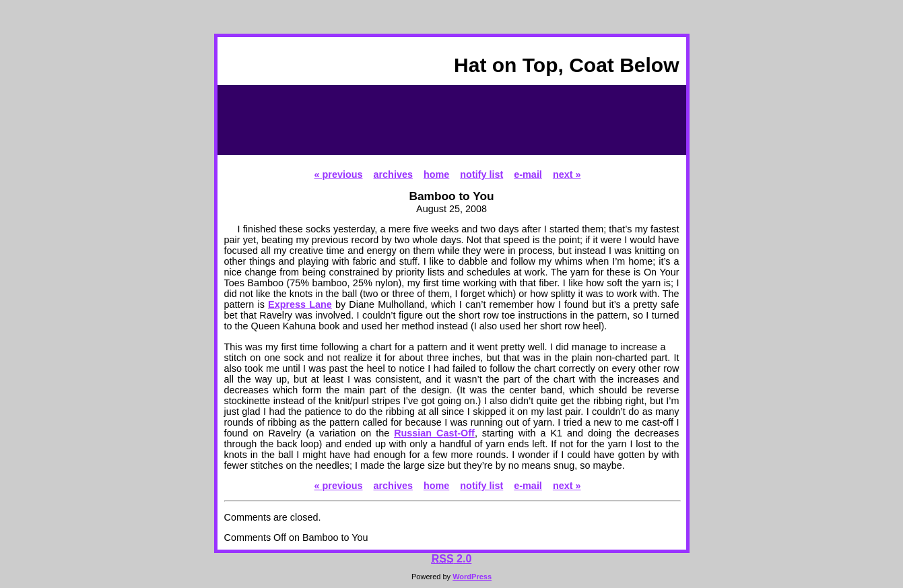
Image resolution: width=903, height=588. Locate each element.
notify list (481, 174)
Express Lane (300, 304)
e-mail (528, 174)
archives (393, 174)
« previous (339, 174)
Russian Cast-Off (434, 433)
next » (567, 174)
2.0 (452, 559)
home (436, 174)
